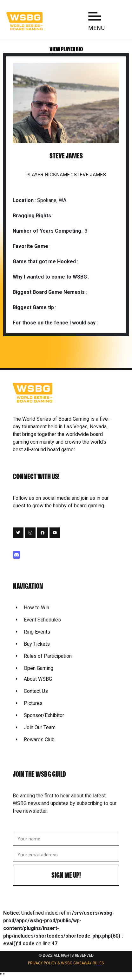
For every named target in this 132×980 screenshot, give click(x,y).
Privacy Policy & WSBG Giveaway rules (66, 963)
